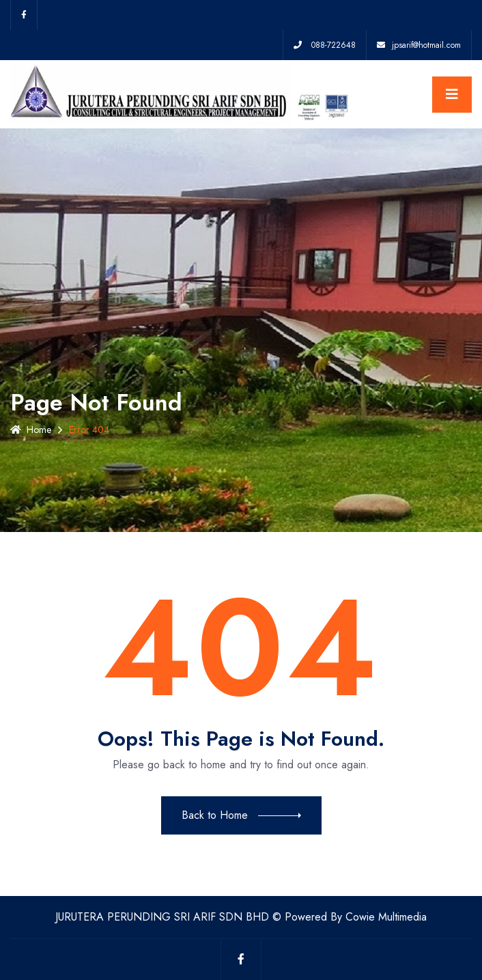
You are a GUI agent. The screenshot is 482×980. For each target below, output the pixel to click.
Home (31, 430)
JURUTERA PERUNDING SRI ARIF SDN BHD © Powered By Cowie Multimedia (241, 917)
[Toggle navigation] (452, 95)
